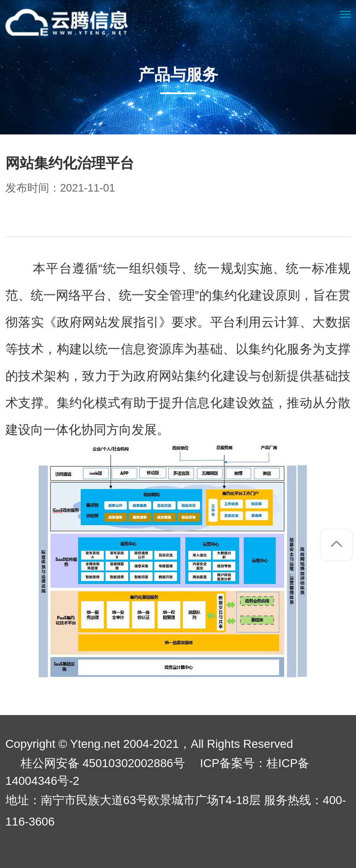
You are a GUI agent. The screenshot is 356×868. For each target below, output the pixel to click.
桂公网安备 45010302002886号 (103, 763)
